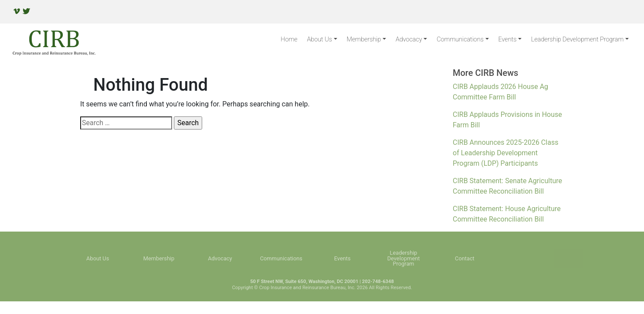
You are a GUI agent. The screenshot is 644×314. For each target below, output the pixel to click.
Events (508, 39)
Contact (465, 259)
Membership (364, 39)
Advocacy (409, 39)
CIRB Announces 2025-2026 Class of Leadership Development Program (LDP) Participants (505, 153)
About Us (320, 39)
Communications (460, 39)
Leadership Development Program (577, 39)
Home (289, 39)
